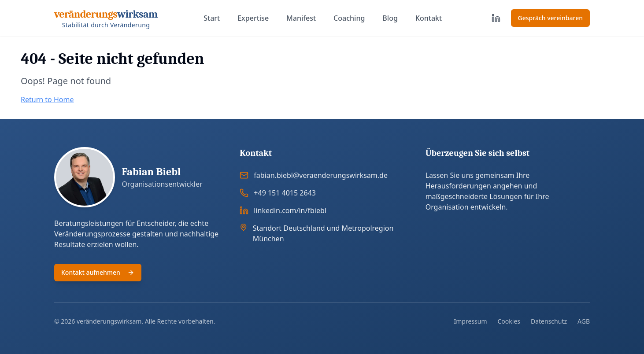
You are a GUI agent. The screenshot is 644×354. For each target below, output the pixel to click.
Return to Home (47, 100)
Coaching (349, 18)
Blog (390, 18)
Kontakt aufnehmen (98, 272)
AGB (584, 321)
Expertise (253, 18)
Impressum (471, 321)
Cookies (509, 321)
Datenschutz (549, 321)
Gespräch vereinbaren (550, 18)
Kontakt (429, 18)
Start (212, 18)
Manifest (301, 18)
